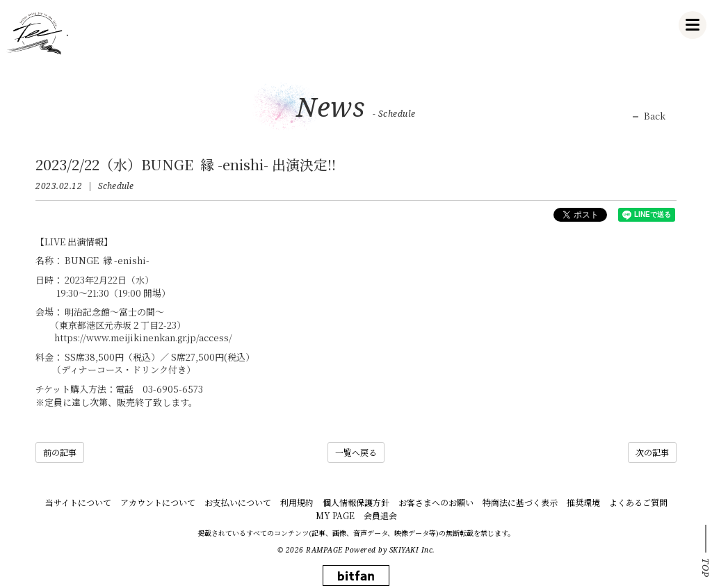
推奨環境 (583, 502)
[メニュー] (693, 25)
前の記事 (60, 452)
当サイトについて (78, 502)
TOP (706, 568)
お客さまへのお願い (436, 502)
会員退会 (380, 515)
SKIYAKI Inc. (412, 550)
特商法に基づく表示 (520, 502)
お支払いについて (238, 502)
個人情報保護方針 (356, 502)
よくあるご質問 (638, 502)
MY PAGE (335, 515)
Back (655, 116)
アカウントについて (158, 502)
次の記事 (652, 452)
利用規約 (297, 502)
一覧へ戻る (356, 452)
